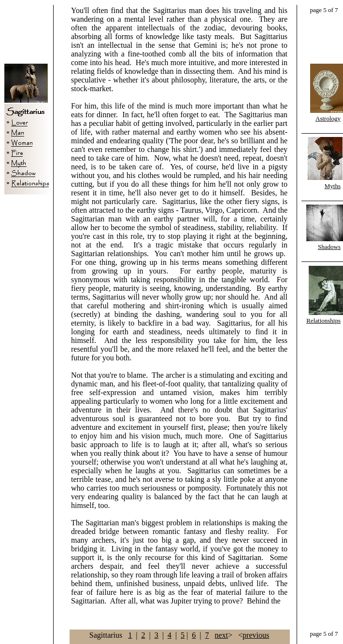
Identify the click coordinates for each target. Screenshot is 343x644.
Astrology (328, 118)
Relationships (323, 321)
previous (256, 635)
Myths (333, 186)
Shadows (329, 247)
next (221, 635)
